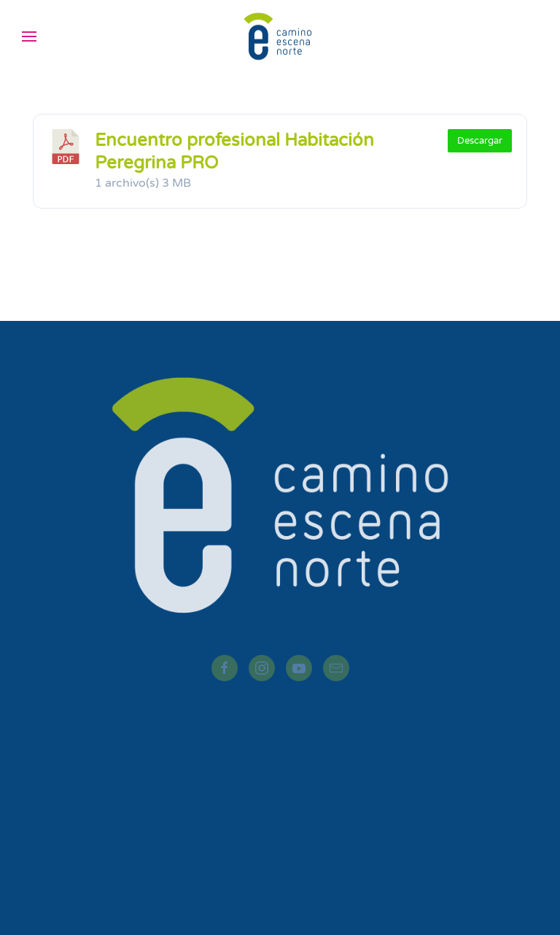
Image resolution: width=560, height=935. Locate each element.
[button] (29, 36)
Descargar (480, 141)
